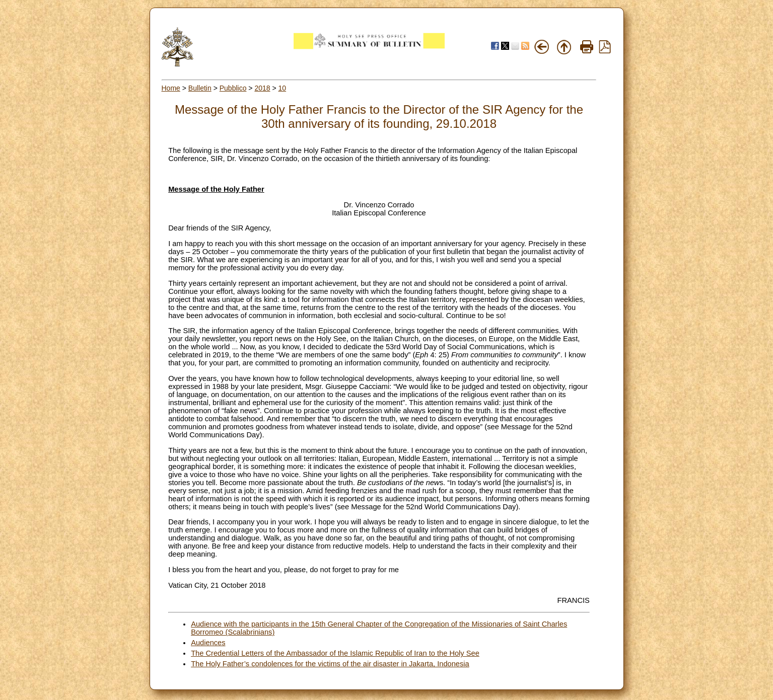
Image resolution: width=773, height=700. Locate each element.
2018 (262, 88)
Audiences (208, 643)
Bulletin (200, 88)
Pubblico (233, 88)
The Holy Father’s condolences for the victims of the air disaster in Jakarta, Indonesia (330, 664)
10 (283, 88)
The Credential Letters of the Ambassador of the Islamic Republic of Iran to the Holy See (335, 653)
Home (171, 88)
